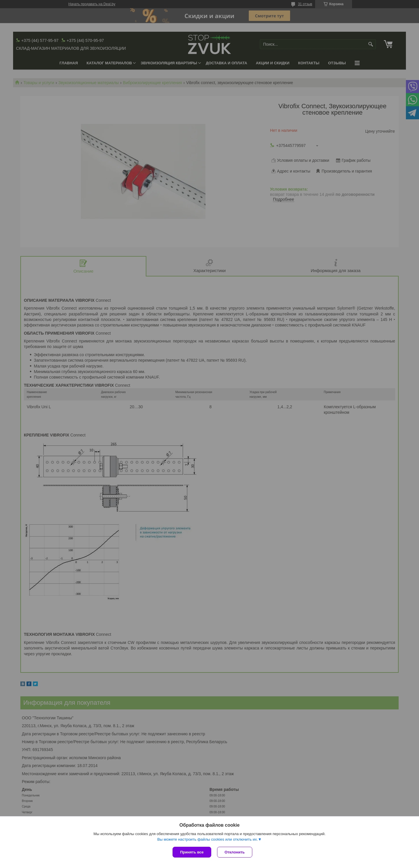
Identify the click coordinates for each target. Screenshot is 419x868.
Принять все (192, 852)
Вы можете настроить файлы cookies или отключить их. (207, 839)
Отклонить (235, 852)
